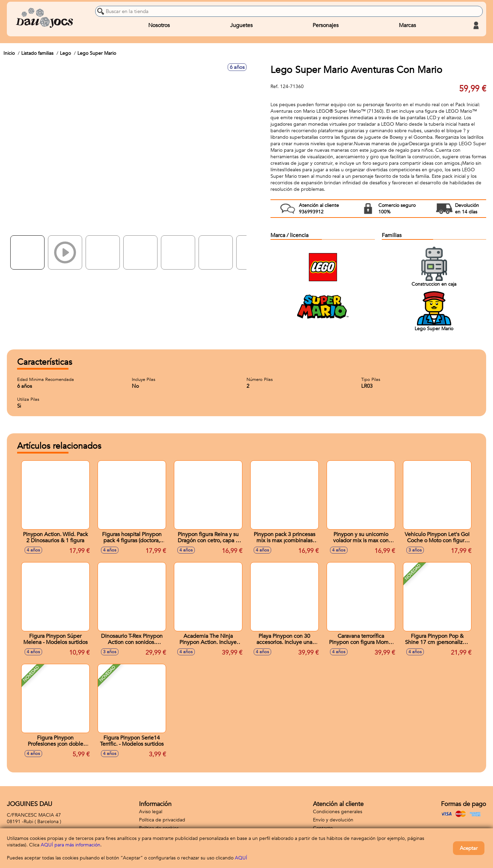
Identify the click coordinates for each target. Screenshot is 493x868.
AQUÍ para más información (71, 845)
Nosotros (159, 25)
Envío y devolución (333, 820)
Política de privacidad (162, 820)
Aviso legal (151, 812)
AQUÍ (241, 858)
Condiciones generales (338, 812)
